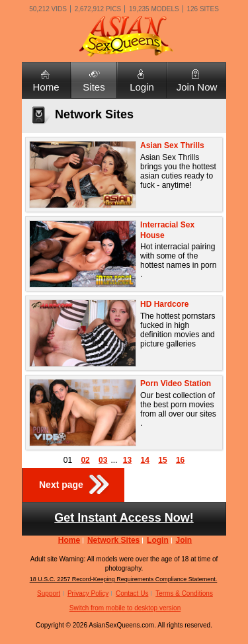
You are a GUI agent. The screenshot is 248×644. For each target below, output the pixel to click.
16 (180, 460)
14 (145, 460)
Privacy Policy (88, 593)
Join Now (197, 87)
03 (103, 460)
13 (127, 460)
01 (68, 460)
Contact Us (132, 593)
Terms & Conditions (184, 593)
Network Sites (113, 540)
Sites (94, 87)
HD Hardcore (164, 304)
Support (49, 593)
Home (46, 87)
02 (85, 460)
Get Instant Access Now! (124, 518)
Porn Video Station (176, 383)
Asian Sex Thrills (172, 145)
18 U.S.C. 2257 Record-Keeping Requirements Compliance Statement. (124, 579)
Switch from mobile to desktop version (125, 608)
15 (162, 460)
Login (142, 87)
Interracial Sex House (167, 230)
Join (184, 540)
